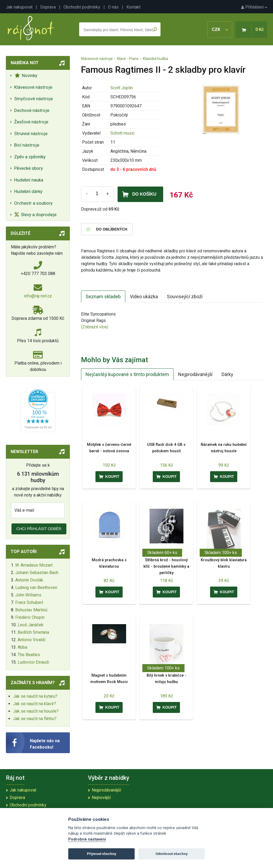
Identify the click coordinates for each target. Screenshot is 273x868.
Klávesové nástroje (33, 87)
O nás (113, 7)
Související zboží (185, 296)
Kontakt (133, 7)
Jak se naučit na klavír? (35, 704)
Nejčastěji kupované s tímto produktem (127, 374)
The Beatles (29, 655)
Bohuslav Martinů (31, 610)
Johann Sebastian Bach (37, 573)
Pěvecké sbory (29, 168)
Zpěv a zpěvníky (30, 157)
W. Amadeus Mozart (34, 565)
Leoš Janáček (31, 625)
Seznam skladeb (103, 296)
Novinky (26, 75)
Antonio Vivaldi (31, 640)
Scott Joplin (122, 88)
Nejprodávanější (195, 374)
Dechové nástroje (32, 110)
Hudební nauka (29, 180)
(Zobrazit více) (95, 327)
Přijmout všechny (102, 854)
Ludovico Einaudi (33, 662)
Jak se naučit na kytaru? (35, 696)
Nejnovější (101, 798)
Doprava (48, 7)
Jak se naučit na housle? (36, 711)
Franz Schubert (29, 602)
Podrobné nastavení (87, 839)
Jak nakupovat (19, 7)
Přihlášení (254, 7)
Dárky (227, 374)
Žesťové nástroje (31, 122)
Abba (22, 647)
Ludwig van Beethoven (36, 588)
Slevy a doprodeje (36, 215)
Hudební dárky (28, 191)
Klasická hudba (155, 59)
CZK (220, 29)
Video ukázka (144, 296)
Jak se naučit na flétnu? (35, 719)
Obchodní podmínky (82, 7)
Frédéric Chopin (30, 617)
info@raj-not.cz (38, 296)
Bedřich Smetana (33, 632)
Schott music (123, 133)
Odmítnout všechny (172, 854)
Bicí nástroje (27, 145)
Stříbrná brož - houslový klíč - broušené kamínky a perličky (166, 566)
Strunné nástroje (31, 134)
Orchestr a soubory (33, 203)
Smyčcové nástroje (33, 99)
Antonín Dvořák (29, 580)
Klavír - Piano (128, 59)
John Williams (28, 595)
